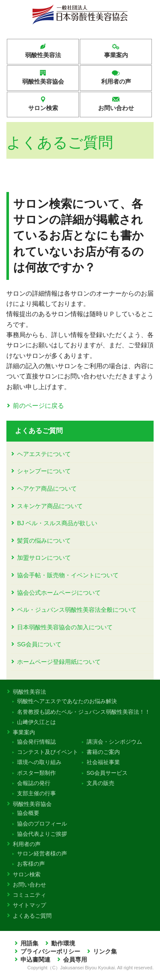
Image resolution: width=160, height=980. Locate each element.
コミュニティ (30, 895)
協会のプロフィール (42, 824)
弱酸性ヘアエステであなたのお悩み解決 (67, 701)
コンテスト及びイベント (48, 752)
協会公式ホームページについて (59, 593)
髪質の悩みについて (44, 541)
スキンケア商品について (50, 506)
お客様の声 (31, 864)
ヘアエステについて (44, 454)
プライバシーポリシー (50, 952)
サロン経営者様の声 (42, 854)
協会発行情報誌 (37, 742)
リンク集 (105, 952)
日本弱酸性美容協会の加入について (65, 627)
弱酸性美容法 (43, 55)
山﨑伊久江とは (37, 722)
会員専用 (75, 960)
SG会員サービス (107, 773)
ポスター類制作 (37, 773)
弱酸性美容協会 (43, 81)
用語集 (29, 944)
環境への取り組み (39, 762)
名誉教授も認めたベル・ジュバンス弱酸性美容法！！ (84, 712)
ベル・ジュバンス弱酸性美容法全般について (77, 610)
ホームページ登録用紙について (59, 662)
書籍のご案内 (103, 752)
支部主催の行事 (37, 793)
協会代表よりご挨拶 (42, 834)
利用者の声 (116, 81)
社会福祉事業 (103, 762)
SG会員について (39, 644)
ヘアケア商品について (47, 489)
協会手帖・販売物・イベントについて (68, 575)
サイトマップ (30, 905)
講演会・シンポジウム (114, 742)
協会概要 (28, 813)
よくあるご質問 (39, 431)
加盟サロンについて (44, 558)
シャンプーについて (44, 471)
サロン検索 (43, 108)
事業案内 (116, 55)
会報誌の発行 (34, 783)
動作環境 (63, 944)
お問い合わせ (116, 108)
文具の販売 (100, 783)
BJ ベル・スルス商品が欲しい (57, 523)
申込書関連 (35, 960)
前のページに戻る (38, 406)
